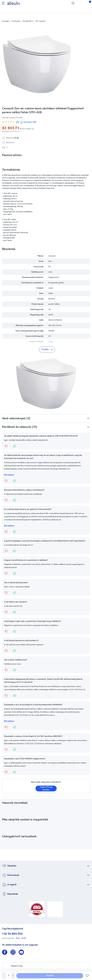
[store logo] (14, 3)
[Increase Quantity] (13, 976)
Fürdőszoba (16, 21)
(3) (17, 122)
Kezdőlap (6, 21)
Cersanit (52, 256)
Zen (50, 261)
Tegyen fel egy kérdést (46, 788)
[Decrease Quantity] (4, 976)
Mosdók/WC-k (28, 21)
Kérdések (30, 122)
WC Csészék (40, 21)
